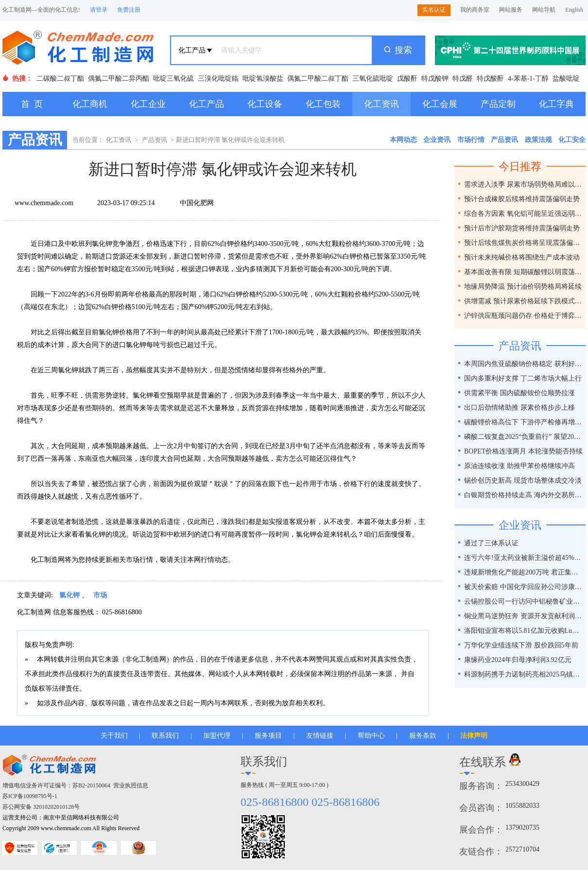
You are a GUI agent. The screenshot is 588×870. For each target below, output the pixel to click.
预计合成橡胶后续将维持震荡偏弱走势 (522, 199)
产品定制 (498, 104)
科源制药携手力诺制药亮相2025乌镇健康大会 (524, 674)
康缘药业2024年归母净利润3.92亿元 (518, 660)
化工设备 (265, 104)
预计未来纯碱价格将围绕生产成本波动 (522, 257)
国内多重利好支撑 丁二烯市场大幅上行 (523, 378)
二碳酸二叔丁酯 (60, 78)
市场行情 (471, 140)
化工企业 (148, 104)
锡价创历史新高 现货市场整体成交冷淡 (523, 480)
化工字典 (556, 104)
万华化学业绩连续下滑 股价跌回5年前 (521, 645)
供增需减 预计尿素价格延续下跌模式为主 (524, 301)
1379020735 (522, 827)
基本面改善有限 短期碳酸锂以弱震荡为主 (524, 272)
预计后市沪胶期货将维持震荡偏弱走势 (522, 228)
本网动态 (403, 140)
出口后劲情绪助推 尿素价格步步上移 (519, 408)
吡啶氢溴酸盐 (263, 78)
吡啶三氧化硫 (173, 78)
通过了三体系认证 (491, 543)
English (574, 10)
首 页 (32, 104)
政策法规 (538, 140)
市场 (100, 595)
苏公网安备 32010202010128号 (41, 807)
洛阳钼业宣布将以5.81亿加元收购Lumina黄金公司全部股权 (524, 631)
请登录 (99, 10)
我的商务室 (475, 10)
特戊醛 (463, 78)
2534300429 (522, 784)
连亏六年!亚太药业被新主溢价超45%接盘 (524, 558)
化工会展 (440, 104)
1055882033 (522, 806)
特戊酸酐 (490, 78)
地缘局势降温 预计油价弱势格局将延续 (523, 287)
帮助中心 (371, 736)
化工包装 (323, 104)
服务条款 (423, 736)
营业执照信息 (131, 785)
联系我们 (165, 736)
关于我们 (114, 736)
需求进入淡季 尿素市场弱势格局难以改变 (524, 184)
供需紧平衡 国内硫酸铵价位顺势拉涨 (519, 393)
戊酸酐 (407, 78)
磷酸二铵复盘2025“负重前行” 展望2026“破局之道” (524, 437)
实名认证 (434, 10)
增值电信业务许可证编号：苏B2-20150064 (56, 785)
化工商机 (90, 104)
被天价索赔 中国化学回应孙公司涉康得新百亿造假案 (524, 587)
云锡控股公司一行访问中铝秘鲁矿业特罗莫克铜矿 (524, 601)
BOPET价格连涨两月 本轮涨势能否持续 (523, 451)
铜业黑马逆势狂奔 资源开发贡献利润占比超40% (524, 616)
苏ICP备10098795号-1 (30, 796)
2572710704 (522, 849)
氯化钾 (69, 595)
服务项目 (268, 736)
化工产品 (207, 104)
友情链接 (320, 736)
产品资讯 (155, 140)
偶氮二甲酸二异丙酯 (119, 78)
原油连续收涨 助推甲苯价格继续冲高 (519, 466)
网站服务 (511, 10)
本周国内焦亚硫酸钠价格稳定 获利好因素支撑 (524, 364)
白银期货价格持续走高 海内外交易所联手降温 (524, 495)
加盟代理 (217, 736)
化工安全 (572, 140)
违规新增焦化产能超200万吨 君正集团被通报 (524, 572)
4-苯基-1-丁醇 (528, 78)
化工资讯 (381, 104)
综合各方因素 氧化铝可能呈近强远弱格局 (524, 214)
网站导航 (544, 10)
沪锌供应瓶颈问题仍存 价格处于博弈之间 (524, 316)
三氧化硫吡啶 (373, 78)
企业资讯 (437, 140)
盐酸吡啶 (566, 78)
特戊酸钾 (435, 78)
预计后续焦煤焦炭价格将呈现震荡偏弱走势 (524, 243)
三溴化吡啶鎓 (218, 78)
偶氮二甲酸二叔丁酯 (318, 78)
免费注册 (129, 10)
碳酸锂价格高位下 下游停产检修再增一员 (524, 422)
